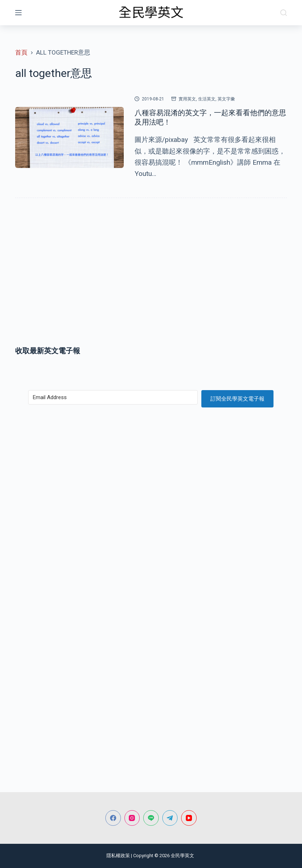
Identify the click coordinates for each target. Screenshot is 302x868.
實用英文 (187, 99)
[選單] (18, 13)
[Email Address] (113, 397)
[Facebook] (113, 818)
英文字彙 (226, 99)
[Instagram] (132, 818)
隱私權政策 (118, 856)
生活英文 (207, 99)
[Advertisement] (151, 280)
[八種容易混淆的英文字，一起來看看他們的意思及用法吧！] (69, 137)
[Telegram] (170, 818)
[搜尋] (284, 13)
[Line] (151, 818)
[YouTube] (189, 818)
